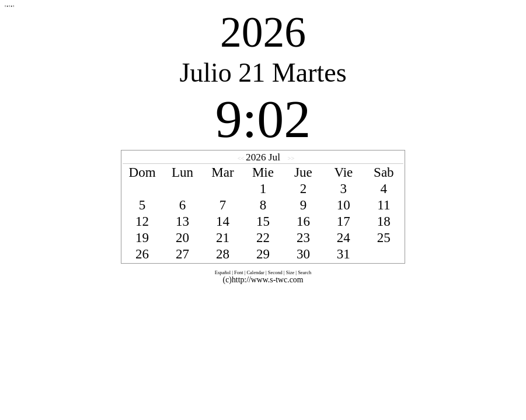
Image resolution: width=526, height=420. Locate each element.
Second (275, 272)
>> (290, 158)
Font (239, 272)
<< (242, 158)
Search (304, 272)
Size (290, 272)
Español (223, 272)
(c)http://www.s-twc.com (263, 280)
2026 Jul (263, 157)
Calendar (255, 272)
